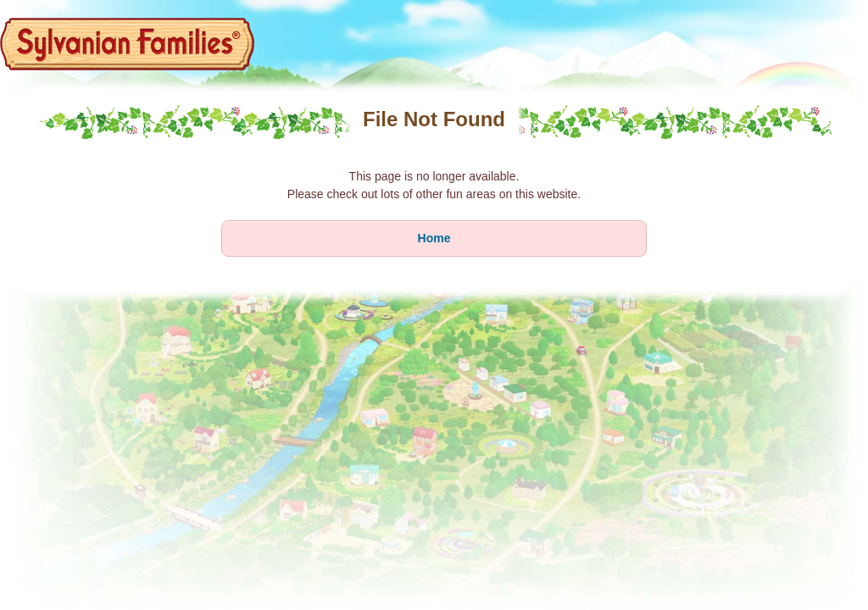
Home (434, 238)
